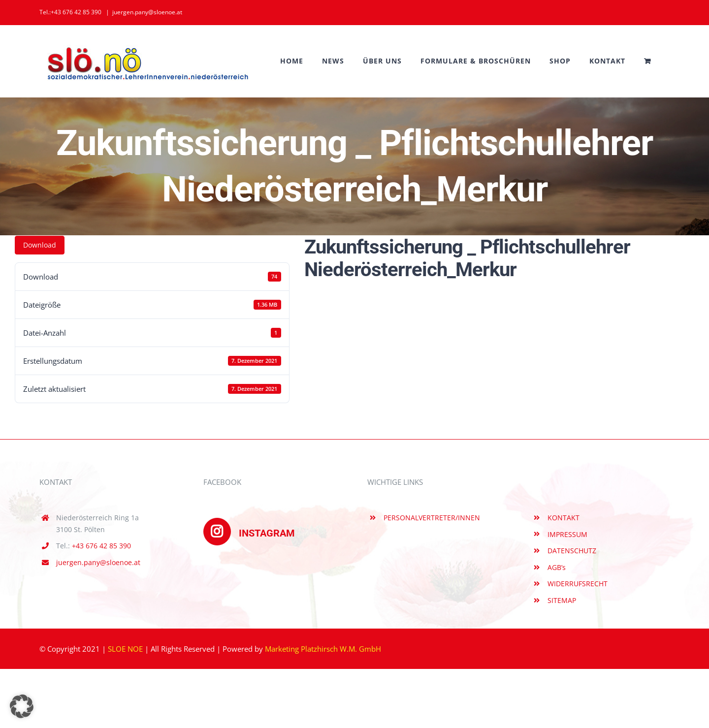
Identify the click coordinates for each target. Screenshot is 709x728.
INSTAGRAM (249, 533)
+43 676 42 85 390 (101, 546)
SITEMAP (562, 600)
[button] (22, 706)
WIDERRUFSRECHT (578, 584)
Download (40, 245)
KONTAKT (564, 518)
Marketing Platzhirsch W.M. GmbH (323, 649)
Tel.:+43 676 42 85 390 (70, 12)
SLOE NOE (125, 649)
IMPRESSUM (567, 534)
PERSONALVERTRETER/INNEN (432, 518)
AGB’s (557, 567)
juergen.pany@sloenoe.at (147, 12)
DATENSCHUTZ (572, 551)
